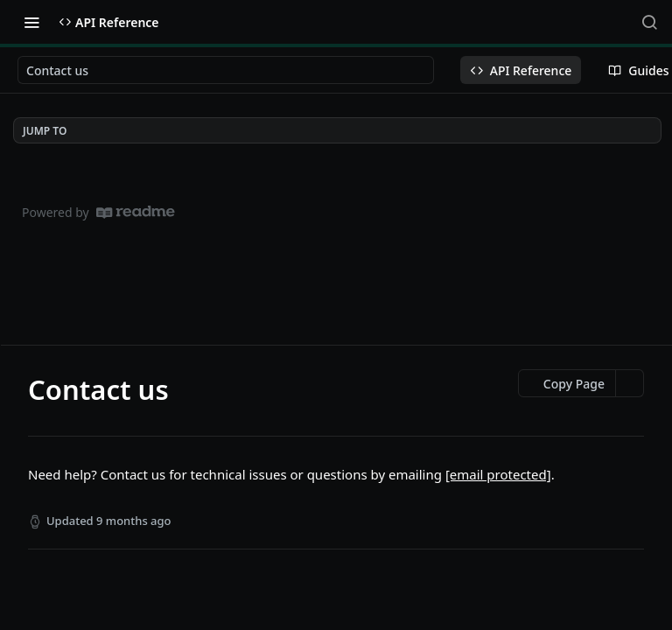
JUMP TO (45, 131)
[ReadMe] (136, 212)
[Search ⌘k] (649, 22)
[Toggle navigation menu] (31, 22)
